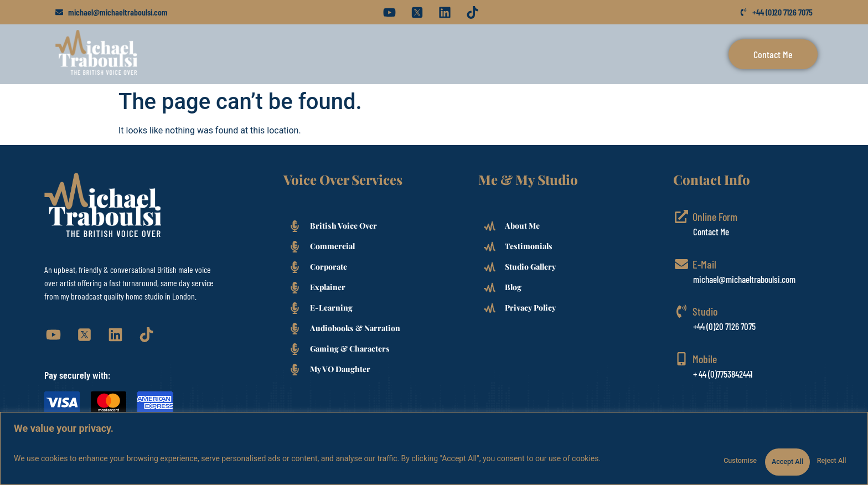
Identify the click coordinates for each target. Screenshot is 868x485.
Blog (513, 287)
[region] (434, 445)
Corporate (329, 267)
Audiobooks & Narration (355, 328)
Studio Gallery (530, 267)
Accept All (823, 455)
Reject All (756, 455)
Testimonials (529, 246)
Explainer (328, 287)
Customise (689, 455)
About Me (522, 226)
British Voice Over (343, 226)
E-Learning (331, 308)
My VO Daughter (340, 369)
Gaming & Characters (350, 349)
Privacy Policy (530, 308)
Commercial (332, 246)
